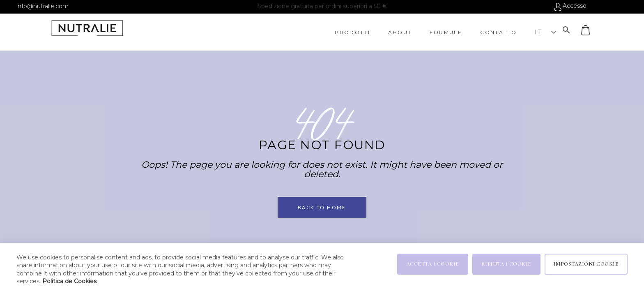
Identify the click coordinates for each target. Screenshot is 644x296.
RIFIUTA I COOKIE (506, 264)
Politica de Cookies (69, 281)
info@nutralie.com (43, 6)
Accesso (575, 6)
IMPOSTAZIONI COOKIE (586, 264)
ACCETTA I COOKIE (433, 264)
